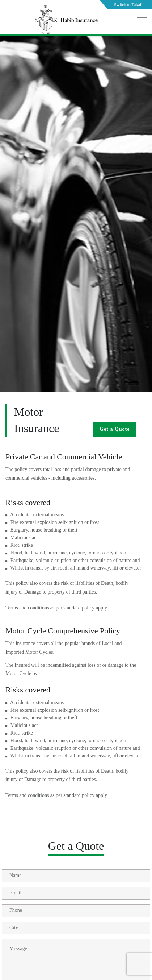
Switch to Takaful (129, 5)
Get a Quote (115, 429)
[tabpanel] (76, 232)
